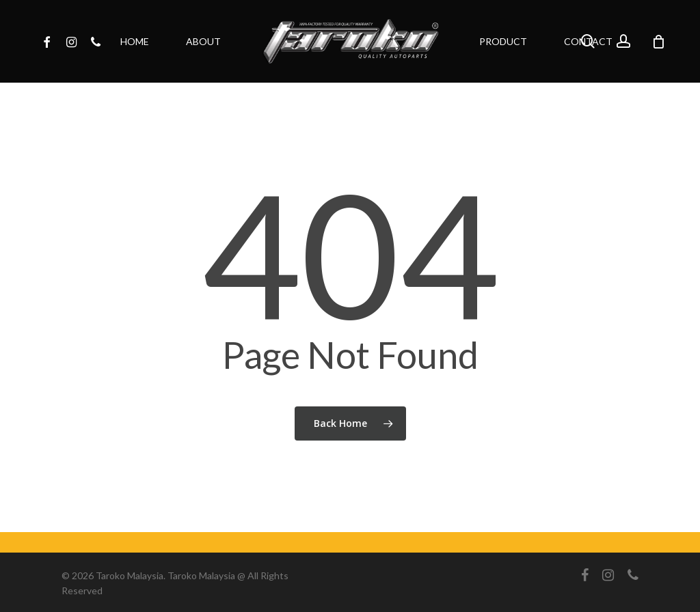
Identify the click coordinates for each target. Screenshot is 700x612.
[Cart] (658, 42)
